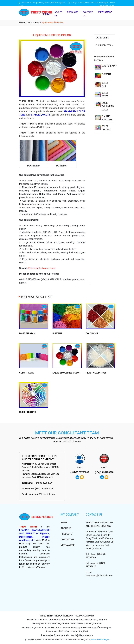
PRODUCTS (73, 12)
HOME (47, 14)
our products (33, 23)
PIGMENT (106, 74)
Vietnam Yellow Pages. (100, 639)
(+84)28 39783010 (44, 489)
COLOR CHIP (92, 333)
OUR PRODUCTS (103, 45)
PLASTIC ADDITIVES (96, 373)
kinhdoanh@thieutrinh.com (42, 494)
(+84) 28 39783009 (43, 483)
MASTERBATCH (109, 66)
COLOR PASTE (26, 373)
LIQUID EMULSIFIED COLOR (108, 106)
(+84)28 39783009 (80, 472)
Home (22, 23)
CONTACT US (88, 14)
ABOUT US (58, 14)
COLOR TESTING (28, 412)
